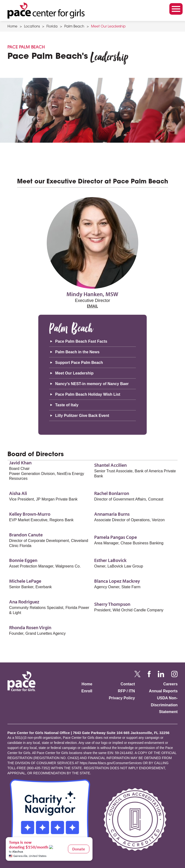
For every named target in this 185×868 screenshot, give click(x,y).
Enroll (87, 691)
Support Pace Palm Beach (79, 363)
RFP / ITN (126, 691)
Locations (32, 27)
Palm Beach (74, 27)
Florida (52, 27)
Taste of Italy (67, 405)
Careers (171, 684)
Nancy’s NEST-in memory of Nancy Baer (92, 384)
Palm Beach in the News (77, 352)
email (92, 307)
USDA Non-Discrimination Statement (164, 705)
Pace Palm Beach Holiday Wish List (88, 394)
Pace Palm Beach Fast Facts (81, 341)
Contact (128, 684)
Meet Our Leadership (108, 27)
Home (12, 27)
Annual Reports (163, 691)
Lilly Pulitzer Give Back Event (82, 416)
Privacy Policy (122, 698)
